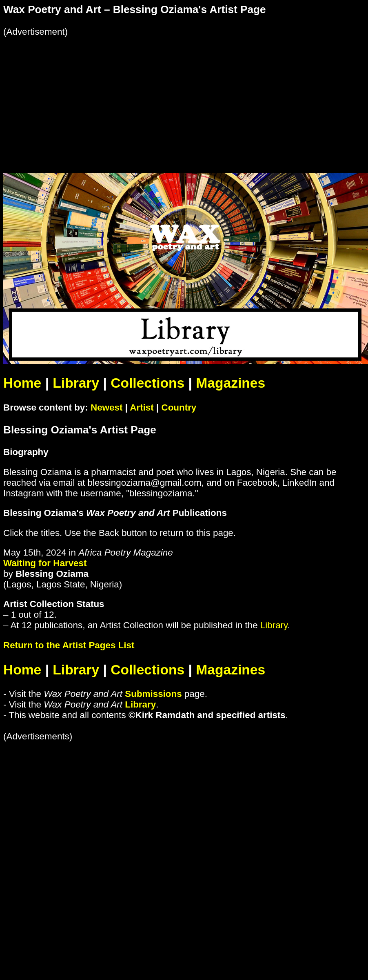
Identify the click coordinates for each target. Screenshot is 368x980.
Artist (142, 407)
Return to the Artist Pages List (69, 645)
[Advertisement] (157, 94)
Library (76, 383)
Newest (106, 407)
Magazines (231, 383)
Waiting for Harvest (45, 563)
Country (179, 407)
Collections (147, 383)
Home (22, 383)
